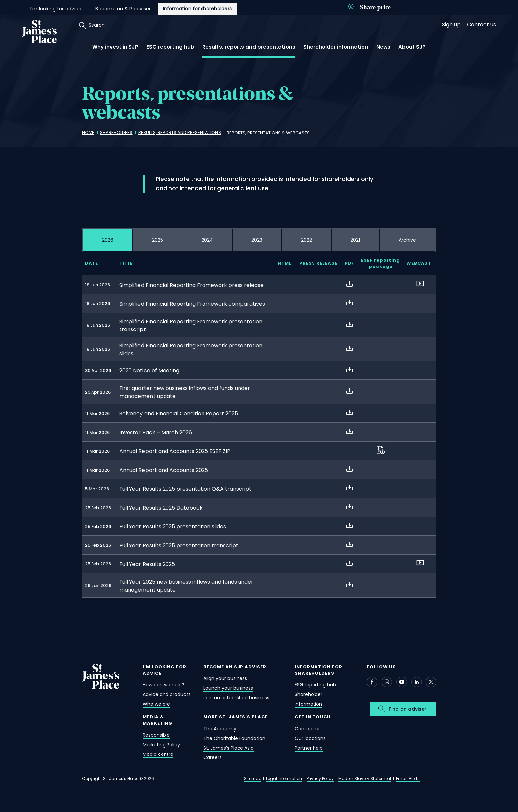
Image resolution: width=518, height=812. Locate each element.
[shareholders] (116, 133)
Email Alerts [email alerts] (408, 778)
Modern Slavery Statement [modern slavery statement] (365, 778)
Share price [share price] (375, 7)
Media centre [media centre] (158, 754)
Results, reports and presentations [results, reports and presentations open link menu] (249, 47)
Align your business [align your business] (225, 678)
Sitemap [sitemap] (253, 778)
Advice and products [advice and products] (167, 694)
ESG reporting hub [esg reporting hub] (315, 685)
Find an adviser (408, 709)
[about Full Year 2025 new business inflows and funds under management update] (350, 585)
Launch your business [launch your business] (228, 688)
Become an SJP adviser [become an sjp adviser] (123, 9)
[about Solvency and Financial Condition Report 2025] (350, 412)
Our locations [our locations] (310, 738)
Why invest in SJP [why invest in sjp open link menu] (115, 47)
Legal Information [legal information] (284, 778)
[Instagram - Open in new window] (387, 682)
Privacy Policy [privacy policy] (320, 778)
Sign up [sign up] (451, 25)
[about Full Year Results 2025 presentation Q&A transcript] (350, 488)
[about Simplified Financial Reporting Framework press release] (350, 284)
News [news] (383, 47)
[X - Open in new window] (431, 682)
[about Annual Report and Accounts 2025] (350, 469)
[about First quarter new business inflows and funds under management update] (350, 391)
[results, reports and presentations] (180, 133)
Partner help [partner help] (309, 748)
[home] (88, 133)
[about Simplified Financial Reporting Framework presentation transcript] (350, 324)
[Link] (39, 31)
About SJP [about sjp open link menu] (412, 47)
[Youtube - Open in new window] (402, 682)
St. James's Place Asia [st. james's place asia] (229, 748)
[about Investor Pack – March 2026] (350, 431)
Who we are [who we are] (156, 704)
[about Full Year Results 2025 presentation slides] (350, 525)
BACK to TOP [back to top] (17, 793)
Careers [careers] (213, 757)
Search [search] (97, 25)
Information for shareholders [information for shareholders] (197, 9)
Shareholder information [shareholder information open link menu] (336, 47)
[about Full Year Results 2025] (350, 563)
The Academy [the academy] (220, 729)
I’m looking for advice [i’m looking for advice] (56, 9)
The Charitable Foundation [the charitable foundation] (235, 738)
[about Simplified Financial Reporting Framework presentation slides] (350, 348)
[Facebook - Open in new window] (372, 682)
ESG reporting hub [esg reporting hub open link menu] (170, 47)
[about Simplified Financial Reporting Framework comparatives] (350, 303)
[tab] (108, 240)
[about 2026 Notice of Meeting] (350, 370)
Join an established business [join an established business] (236, 698)
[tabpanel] (259, 433)
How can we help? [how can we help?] (164, 685)
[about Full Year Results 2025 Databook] (350, 507)
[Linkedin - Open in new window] (417, 682)
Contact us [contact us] (481, 25)
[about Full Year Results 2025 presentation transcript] (350, 544)
